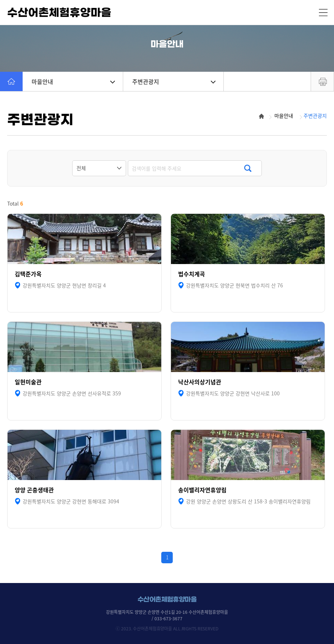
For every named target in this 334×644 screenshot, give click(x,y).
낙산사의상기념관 (200, 382)
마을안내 (73, 81)
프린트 (322, 81)
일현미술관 (28, 382)
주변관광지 (174, 81)
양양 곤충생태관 (34, 490)
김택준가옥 (28, 274)
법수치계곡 (192, 274)
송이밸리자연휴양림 (202, 490)
